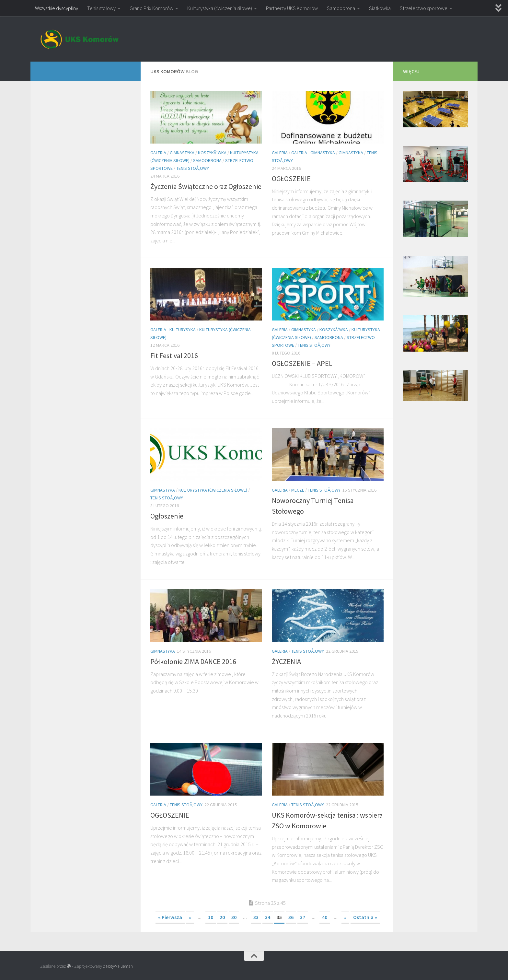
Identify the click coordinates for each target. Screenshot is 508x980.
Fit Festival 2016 (174, 356)
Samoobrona (341, 8)
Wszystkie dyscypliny (57, 8)
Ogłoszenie (167, 516)
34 (268, 917)
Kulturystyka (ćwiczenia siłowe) (220, 8)
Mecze (298, 490)
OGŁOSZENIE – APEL (302, 363)
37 (303, 917)
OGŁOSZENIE (291, 179)
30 (234, 917)
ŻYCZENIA (286, 661)
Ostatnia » (365, 917)
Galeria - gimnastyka (313, 153)
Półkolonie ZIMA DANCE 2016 (193, 661)
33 (256, 917)
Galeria (158, 153)
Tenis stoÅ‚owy (193, 168)
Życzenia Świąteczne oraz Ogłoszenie (206, 186)
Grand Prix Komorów (151, 8)
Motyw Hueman (119, 966)
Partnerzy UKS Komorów (292, 8)
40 (325, 917)
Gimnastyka (182, 153)
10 (211, 917)
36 (291, 917)
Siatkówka (380, 8)
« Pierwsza (170, 917)
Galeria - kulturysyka (173, 330)
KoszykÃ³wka (212, 153)
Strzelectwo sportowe (424, 8)
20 (222, 917)
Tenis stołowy (101, 8)
